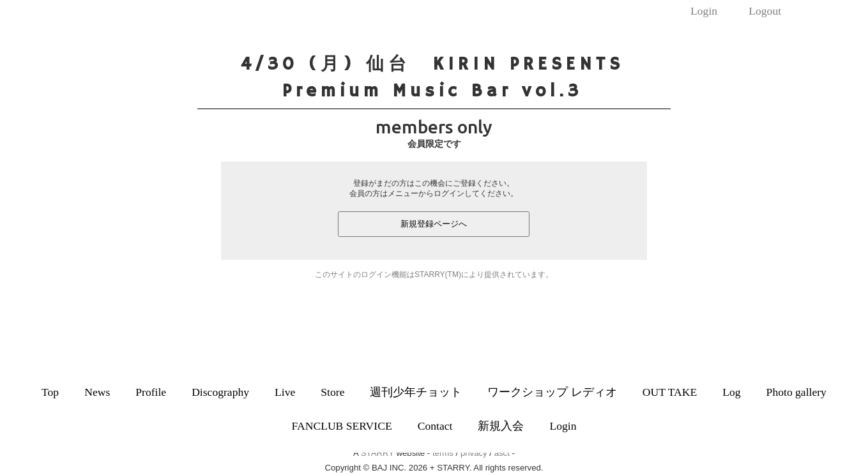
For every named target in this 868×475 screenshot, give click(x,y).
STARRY (377, 453)
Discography (220, 392)
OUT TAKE (670, 392)
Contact (435, 426)
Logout (765, 11)
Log (731, 392)
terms (443, 453)
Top (50, 392)
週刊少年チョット (416, 392)
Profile (151, 392)
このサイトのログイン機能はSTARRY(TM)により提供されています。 (434, 275)
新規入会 (501, 426)
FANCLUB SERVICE (342, 426)
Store (332, 392)
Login (704, 11)
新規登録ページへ (434, 224)
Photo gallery (796, 392)
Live (285, 392)
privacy (474, 453)
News (97, 392)
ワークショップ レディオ (552, 392)
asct (502, 453)
